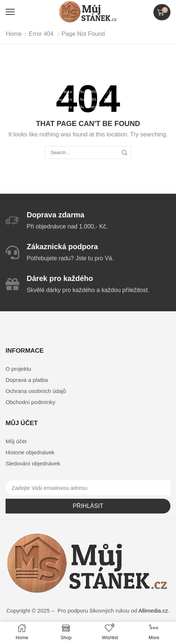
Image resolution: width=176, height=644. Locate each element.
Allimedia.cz (153, 611)
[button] (10, 12)
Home (14, 34)
